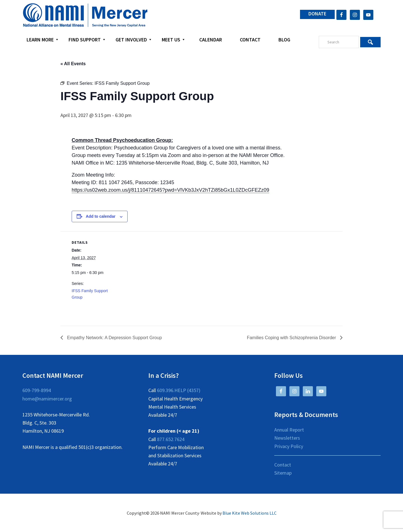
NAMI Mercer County (85, 15)
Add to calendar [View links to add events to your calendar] (101, 216)
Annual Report (289, 430)
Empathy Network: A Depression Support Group (114, 338)
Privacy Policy (289, 446)
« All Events (73, 64)
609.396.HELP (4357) (179, 390)
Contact (283, 465)
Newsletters (287, 438)
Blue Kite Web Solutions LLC (249, 513)
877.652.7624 (171, 439)
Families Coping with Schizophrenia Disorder (292, 338)
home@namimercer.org (47, 399)
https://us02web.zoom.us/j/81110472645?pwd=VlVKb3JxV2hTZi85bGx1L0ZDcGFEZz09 (170, 190)
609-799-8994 (37, 390)
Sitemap (283, 473)
